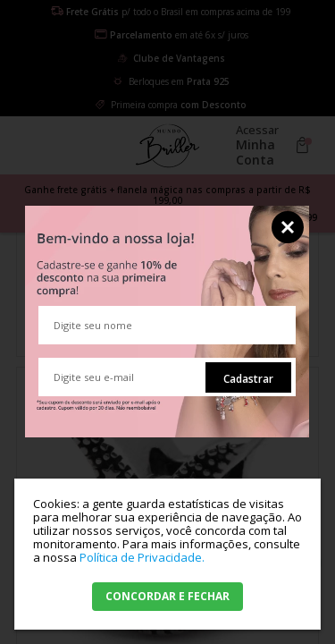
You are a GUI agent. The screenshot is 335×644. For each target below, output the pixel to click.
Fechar (288, 227)
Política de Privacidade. (142, 557)
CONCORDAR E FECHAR (167, 596)
